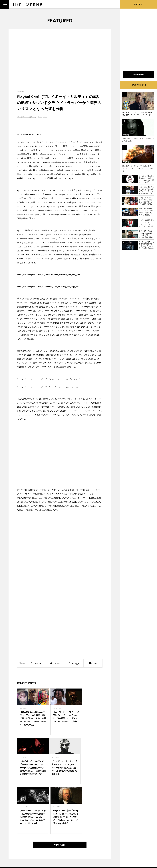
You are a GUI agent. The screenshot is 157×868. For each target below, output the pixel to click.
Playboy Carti (42, 117)
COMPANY (23, 847)
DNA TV (10, 842)
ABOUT (10, 856)
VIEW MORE (60, 800)
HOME (9, 837)
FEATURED (11, 851)
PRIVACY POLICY (25, 842)
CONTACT (23, 837)
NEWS (9, 847)
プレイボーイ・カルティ (27, 117)
